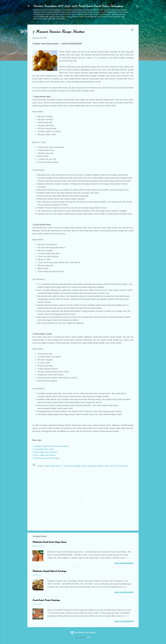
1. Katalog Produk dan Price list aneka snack (50, 446)
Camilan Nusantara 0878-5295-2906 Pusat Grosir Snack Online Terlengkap (78, 6)
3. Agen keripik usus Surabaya (45, 452)
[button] (132, 30)
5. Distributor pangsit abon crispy (46, 458)
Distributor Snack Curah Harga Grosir (49, 542)
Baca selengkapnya (124, 563)
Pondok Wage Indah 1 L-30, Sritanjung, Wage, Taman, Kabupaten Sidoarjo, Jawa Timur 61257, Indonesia (86, 466)
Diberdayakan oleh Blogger (83, 633)
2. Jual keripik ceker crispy (43, 449)
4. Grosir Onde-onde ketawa (44, 455)
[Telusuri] (137, 7)
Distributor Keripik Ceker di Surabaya (49, 571)
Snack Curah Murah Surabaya (46, 600)
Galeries (89, 637)
